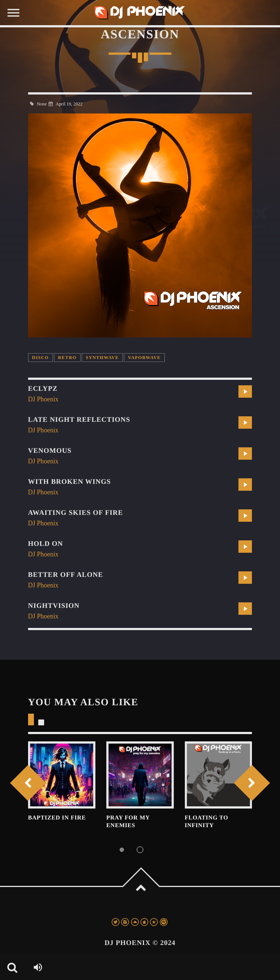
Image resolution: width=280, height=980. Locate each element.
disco (40, 358)
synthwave (102, 358)
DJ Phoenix (43, 399)
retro (67, 358)
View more (62, 775)
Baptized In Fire (57, 818)
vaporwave (144, 358)
